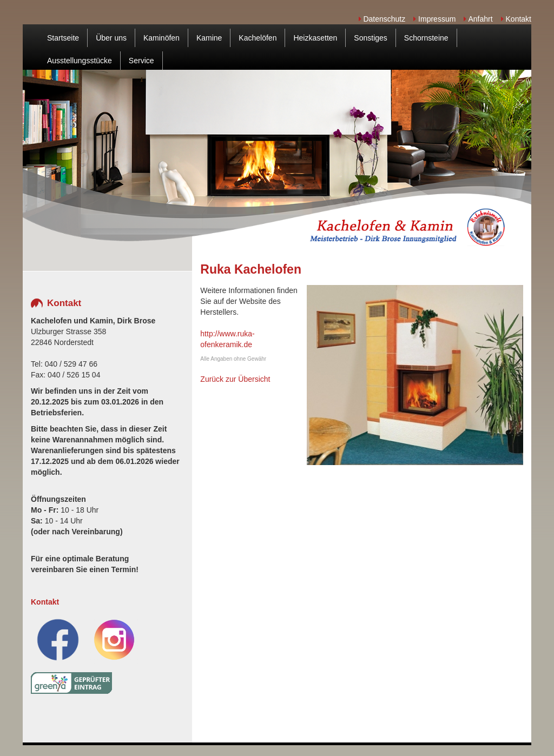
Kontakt (516, 19)
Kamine (209, 38)
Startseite (63, 38)
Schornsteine (426, 38)
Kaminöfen (161, 38)
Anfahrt (478, 19)
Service (141, 61)
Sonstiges (370, 38)
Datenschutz (382, 19)
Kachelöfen (258, 38)
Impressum (434, 19)
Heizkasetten (315, 38)
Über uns (111, 38)
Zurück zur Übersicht (235, 379)
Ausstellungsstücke (80, 61)
